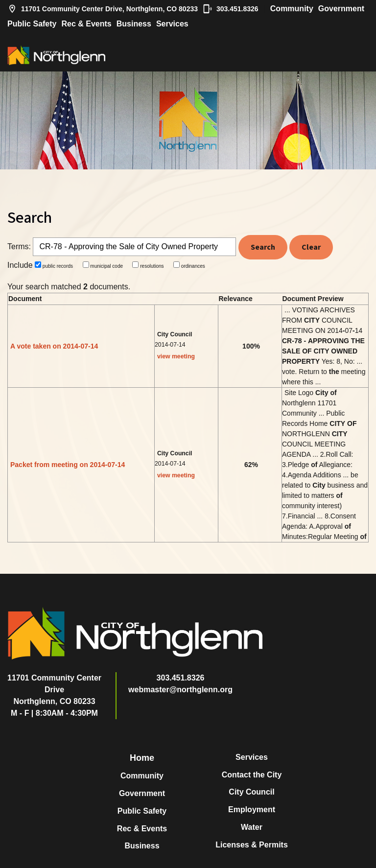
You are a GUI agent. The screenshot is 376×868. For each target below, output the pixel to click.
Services (172, 24)
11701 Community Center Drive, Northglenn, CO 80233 (103, 9)
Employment (252, 809)
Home (142, 758)
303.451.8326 (231, 9)
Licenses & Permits (252, 845)
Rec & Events (86, 24)
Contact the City (252, 775)
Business (134, 24)
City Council (251, 792)
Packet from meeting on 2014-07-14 (68, 465)
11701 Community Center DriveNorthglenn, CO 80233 (54, 690)
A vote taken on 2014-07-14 (54, 346)
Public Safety (32, 24)
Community (292, 9)
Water (252, 827)
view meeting (176, 356)
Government (341, 9)
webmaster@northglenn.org (180, 690)
